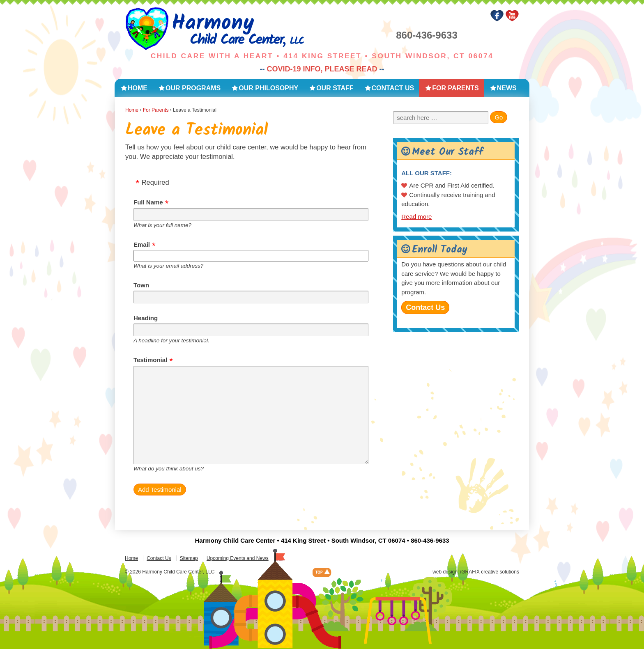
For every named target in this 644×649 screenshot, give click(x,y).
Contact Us (393, 88)
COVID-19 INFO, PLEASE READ (322, 69)
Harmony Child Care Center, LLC (178, 572)
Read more (416, 217)
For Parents (455, 88)
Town (141, 285)
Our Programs (193, 88)
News (507, 88)
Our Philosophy (268, 88)
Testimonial (150, 360)
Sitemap (189, 558)
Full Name (148, 202)
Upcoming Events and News (238, 558)
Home (138, 88)
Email (142, 244)
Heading (146, 318)
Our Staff (335, 88)
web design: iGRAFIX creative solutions (476, 572)
